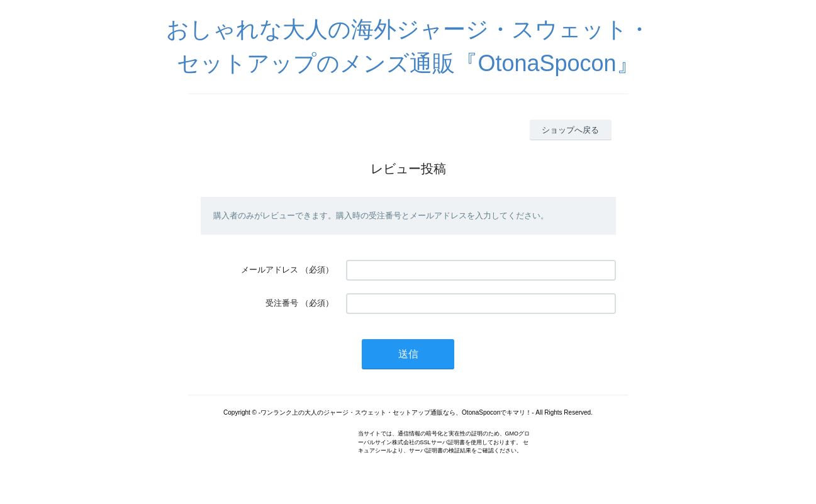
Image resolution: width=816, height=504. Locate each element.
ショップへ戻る (570, 130)
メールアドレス (270, 270)
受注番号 (282, 303)
